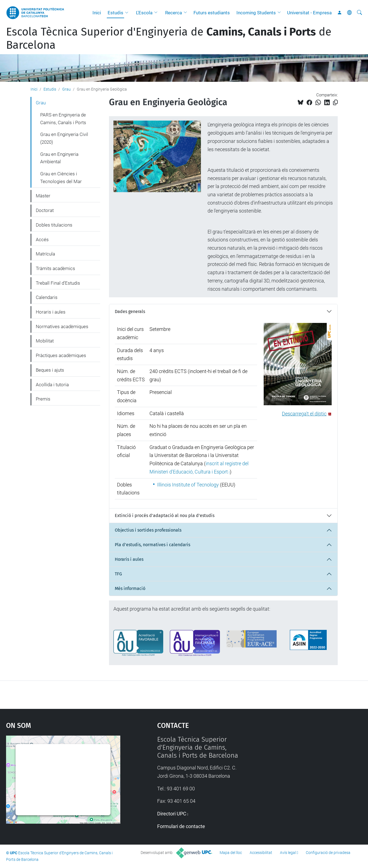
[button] (128, 13)
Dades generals (130, 311)
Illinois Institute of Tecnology (188, 485)
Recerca (174, 13)
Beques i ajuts (50, 370)
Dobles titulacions (54, 225)
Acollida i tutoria (52, 385)
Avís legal (288, 853)
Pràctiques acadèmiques (61, 355)
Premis (43, 399)
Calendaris (47, 297)
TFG (118, 574)
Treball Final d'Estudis (58, 283)
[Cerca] (359, 13)
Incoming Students (256, 13)
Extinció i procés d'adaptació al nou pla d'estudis (165, 515)
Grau (66, 89)
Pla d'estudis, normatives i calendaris (152, 545)
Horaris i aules (129, 559)
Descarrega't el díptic (304, 414)
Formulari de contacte (181, 826)
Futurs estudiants (212, 13)
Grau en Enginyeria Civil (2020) (64, 138)
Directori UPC (172, 814)
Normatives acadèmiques (62, 326)
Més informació (130, 588)
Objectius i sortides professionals (148, 530)
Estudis (115, 13)
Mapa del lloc (231, 853)
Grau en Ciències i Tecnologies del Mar (61, 178)
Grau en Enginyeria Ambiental (59, 158)
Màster (43, 196)
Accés (42, 240)
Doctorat (45, 210)
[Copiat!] (335, 103)
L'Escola (144, 13)
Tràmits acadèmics (55, 268)
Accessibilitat (261, 853)
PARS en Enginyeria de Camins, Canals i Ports (63, 119)
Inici (97, 13)
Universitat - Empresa (309, 13)
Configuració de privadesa (328, 853)
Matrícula (45, 254)
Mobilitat (45, 341)
